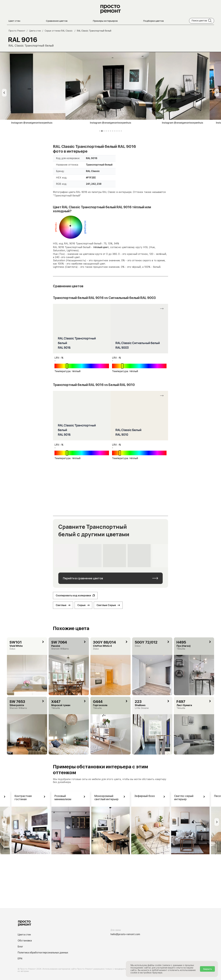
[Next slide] (217, 93)
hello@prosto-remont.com (125, 934)
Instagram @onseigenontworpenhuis (110, 123)
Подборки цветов (153, 21)
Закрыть (207, 969)
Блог (20, 947)
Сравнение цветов (57, 21)
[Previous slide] (4, 93)
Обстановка (25, 941)
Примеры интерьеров (105, 21)
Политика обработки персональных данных (43, 953)
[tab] (100, 131)
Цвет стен (14, 21)
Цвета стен (24, 935)
